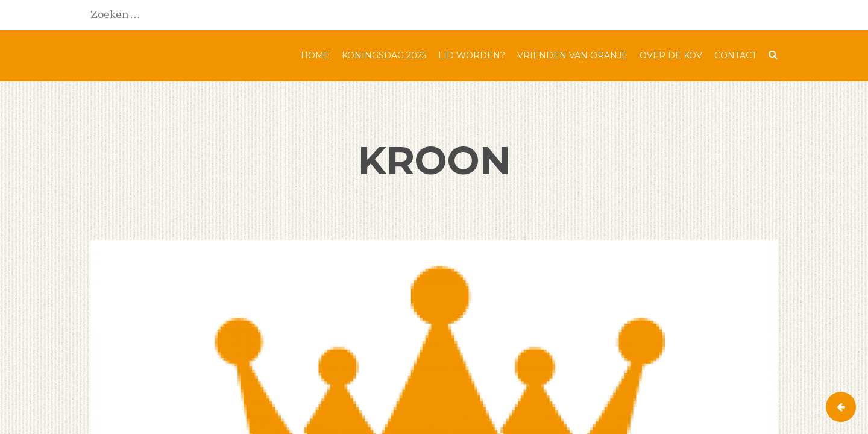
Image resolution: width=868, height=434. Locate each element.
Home (315, 55)
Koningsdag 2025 (384, 55)
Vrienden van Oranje (572, 55)
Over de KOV (671, 55)
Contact (735, 55)
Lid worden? (472, 55)
